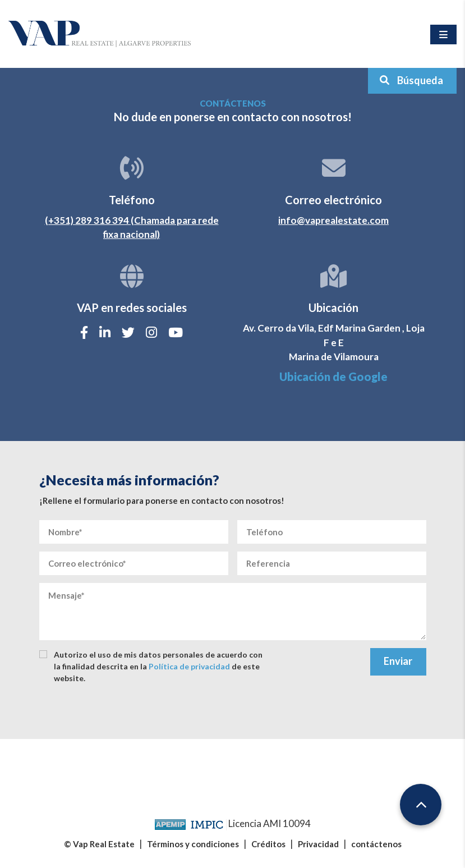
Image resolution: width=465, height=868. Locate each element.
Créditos (268, 844)
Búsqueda (411, 80)
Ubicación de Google (333, 376)
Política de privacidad (189, 666)
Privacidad (318, 844)
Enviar (398, 661)
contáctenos (376, 844)
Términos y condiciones (193, 844)
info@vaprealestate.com (333, 220)
